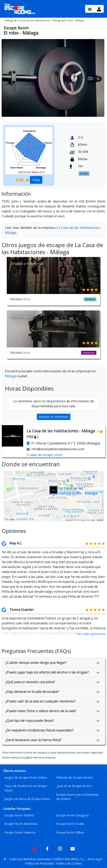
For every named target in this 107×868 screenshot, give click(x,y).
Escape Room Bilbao (70, 832)
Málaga (9, 20)
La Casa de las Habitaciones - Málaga (39, 20)
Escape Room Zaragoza (72, 815)
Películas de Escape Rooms (75, 777)
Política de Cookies (69, 863)
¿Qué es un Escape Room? (74, 786)
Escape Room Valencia (20, 832)
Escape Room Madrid (19, 815)
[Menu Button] (90, 9)
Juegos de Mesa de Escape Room (27, 799)
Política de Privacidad (40, 863)
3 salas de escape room (44, 455)
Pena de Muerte (23, 317)
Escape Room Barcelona (21, 824)
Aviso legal (95, 859)
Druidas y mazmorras (27, 264)
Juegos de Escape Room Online (26, 777)
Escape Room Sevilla (70, 824)
